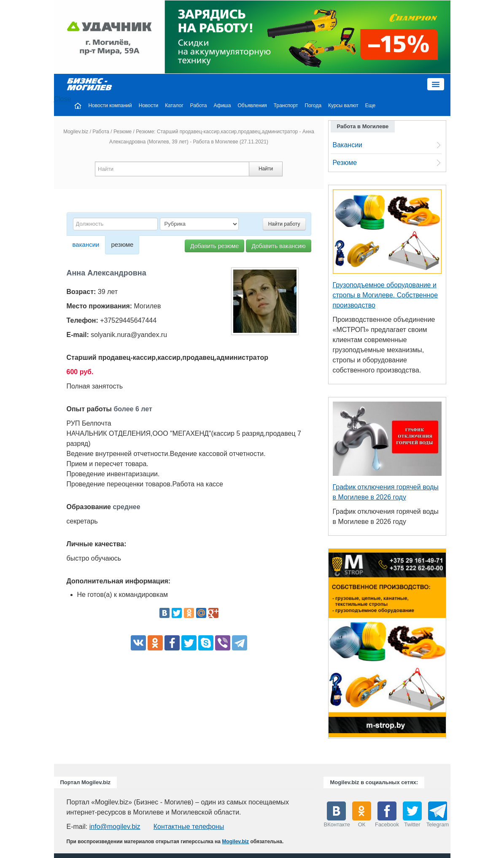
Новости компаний (110, 105)
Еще (370, 105)
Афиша (222, 105)
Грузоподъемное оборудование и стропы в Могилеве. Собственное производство (385, 295)
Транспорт (286, 105)
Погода (313, 105)
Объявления (252, 105)
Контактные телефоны (189, 827)
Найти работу (284, 224)
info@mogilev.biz (115, 827)
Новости (148, 105)
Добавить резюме (214, 246)
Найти (266, 169)
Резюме (123, 132)
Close (63, 99)
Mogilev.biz (76, 132)
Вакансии (348, 145)
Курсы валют (343, 105)
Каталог (174, 105)
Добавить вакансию (278, 246)
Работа (199, 105)
